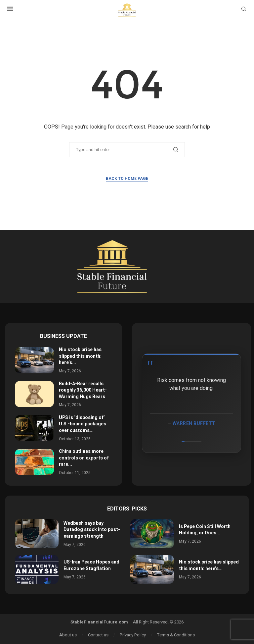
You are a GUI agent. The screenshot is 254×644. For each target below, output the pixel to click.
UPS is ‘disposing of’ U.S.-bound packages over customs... (83, 424)
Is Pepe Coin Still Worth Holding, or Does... (205, 530)
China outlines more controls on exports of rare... (84, 458)
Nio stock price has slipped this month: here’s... (80, 356)
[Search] (244, 10)
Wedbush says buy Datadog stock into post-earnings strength (92, 530)
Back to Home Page (127, 179)
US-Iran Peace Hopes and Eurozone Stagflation (91, 565)
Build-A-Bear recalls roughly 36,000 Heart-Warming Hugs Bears (83, 390)
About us (68, 635)
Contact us (98, 635)
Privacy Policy (133, 635)
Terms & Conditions (176, 635)
